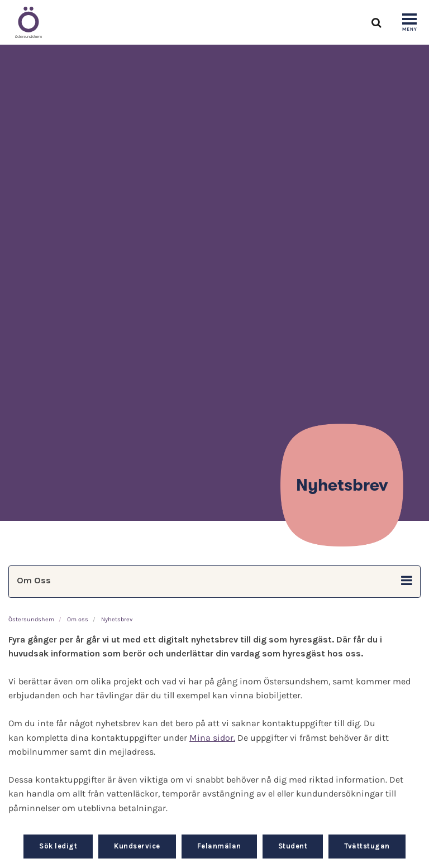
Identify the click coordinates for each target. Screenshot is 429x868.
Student (293, 846)
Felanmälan (219, 846)
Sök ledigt (58, 846)
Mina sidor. (212, 738)
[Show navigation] (409, 23)
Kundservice (137, 846)
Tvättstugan (367, 846)
